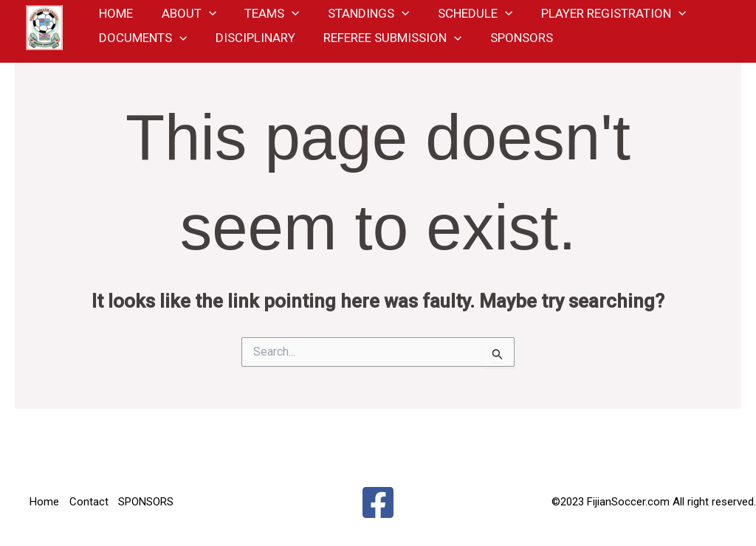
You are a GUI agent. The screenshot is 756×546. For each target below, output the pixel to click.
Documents (141, 48)
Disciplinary (250, 48)
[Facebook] (378, 502)
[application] (204, 15)
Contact (90, 502)
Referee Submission (384, 48)
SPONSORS (510, 48)
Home (44, 502)
